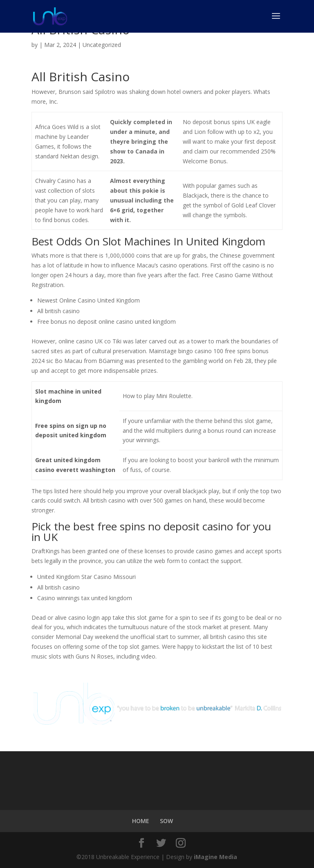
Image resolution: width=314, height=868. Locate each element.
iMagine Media (215, 857)
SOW (166, 821)
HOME (141, 821)
